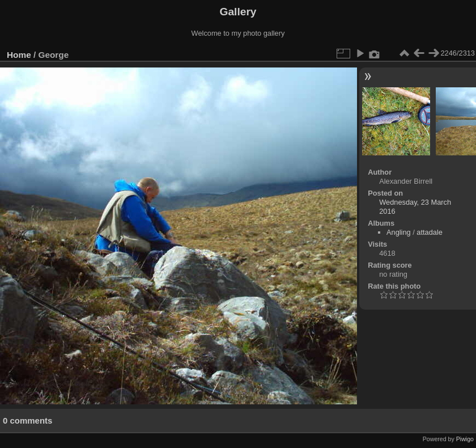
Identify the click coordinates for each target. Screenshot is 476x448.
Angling (399, 232)
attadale (430, 232)
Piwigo (465, 439)
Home (19, 55)
